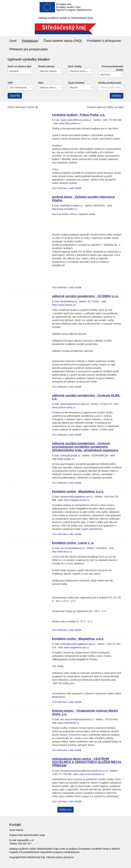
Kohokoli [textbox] (14, 71)
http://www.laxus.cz (62, 552)
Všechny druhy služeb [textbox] (81, 71)
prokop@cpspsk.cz (70, 455)
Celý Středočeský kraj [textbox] (21, 88)
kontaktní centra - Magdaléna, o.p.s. (78, 491)
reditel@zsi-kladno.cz (71, 206)
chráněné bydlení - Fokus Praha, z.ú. (79, 115)
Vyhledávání (30, 41)
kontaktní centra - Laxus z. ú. (73, 543)
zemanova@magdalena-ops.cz (76, 497)
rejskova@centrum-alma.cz (75, 404)
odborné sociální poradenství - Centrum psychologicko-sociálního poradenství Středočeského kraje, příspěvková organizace (85, 447)
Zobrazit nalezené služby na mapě (105, 107)
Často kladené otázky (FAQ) (63, 41)
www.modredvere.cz (68, 723)
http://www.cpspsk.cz (63, 459)
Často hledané (76, 83)
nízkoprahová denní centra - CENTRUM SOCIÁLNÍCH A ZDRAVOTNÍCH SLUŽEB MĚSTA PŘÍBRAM (87, 762)
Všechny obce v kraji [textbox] (50, 88)
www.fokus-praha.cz (70, 123)
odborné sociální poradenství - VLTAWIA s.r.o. (85, 296)
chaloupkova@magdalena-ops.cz (78, 644)
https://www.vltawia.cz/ (64, 305)
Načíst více (65, 810)
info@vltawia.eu (68, 301)
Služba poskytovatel (110, 83)
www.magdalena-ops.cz (76, 500)
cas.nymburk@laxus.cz (72, 548)
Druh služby (75, 66)
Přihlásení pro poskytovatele (29, 49)
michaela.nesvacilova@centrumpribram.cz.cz (84, 771)
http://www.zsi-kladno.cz (65, 209)
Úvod (13, 41)
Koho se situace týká (19, 66)
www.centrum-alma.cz (64, 407)
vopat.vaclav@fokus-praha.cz (76, 120)
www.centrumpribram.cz (92, 774)
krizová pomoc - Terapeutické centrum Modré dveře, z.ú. (85, 712)
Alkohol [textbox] (73, 88)
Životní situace (46, 66)
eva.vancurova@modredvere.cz (77, 719)
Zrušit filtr (15, 96)
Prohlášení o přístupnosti (104, 41)
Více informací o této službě (67, 188)
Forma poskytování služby (112, 68)
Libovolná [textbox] (105, 75)
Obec (41, 83)
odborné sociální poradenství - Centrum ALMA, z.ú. (86, 397)
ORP (10, 83)
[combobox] (20, 71)
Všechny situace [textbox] (48, 71)
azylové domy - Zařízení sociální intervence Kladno (83, 199)
